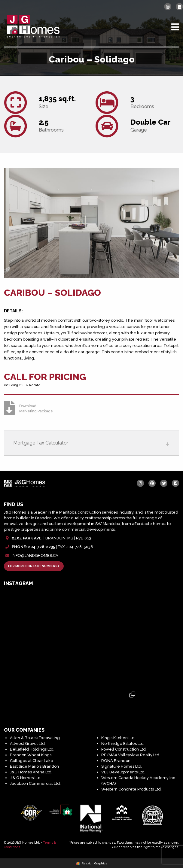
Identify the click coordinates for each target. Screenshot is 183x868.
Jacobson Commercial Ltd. (35, 783)
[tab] (91, 443)
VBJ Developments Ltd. (123, 772)
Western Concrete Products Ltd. (131, 789)
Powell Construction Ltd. (124, 749)
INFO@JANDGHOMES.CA (35, 555)
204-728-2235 (41, 547)
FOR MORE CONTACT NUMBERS (34, 566)
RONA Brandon (116, 761)
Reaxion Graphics (95, 863)
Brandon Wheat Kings (31, 755)
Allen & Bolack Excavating (35, 738)
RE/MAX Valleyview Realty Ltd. (131, 755)
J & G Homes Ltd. (26, 778)
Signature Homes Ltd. (122, 766)
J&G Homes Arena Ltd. (31, 772)
